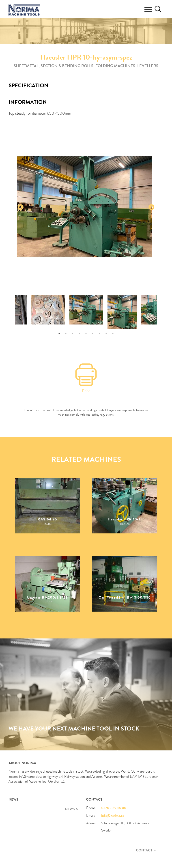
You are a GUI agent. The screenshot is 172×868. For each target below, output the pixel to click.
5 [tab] (86, 334)
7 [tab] (99, 334)
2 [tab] (66, 334)
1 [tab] (59, 334)
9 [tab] (113, 334)
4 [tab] (79, 334)
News (70, 809)
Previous (21, 207)
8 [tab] (106, 334)
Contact (144, 850)
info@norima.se (113, 816)
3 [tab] (73, 334)
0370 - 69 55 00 (114, 808)
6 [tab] (93, 334)
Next (151, 207)
